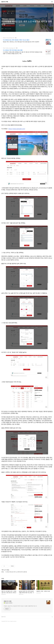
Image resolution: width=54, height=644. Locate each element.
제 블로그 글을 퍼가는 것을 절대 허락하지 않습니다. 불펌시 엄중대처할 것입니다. (20, 626)
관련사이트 (4, 636)
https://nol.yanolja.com (9, 38)
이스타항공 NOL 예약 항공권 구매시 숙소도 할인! (16, 40)
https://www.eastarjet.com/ (17, 129)
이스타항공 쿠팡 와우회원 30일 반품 (13, 50)
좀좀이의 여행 (5, 2)
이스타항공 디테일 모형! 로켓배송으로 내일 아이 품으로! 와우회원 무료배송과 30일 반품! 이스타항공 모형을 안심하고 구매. (23, 53)
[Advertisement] (27, 571)
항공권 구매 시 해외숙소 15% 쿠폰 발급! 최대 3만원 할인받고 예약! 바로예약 (21, 42)
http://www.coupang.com (9, 48)
